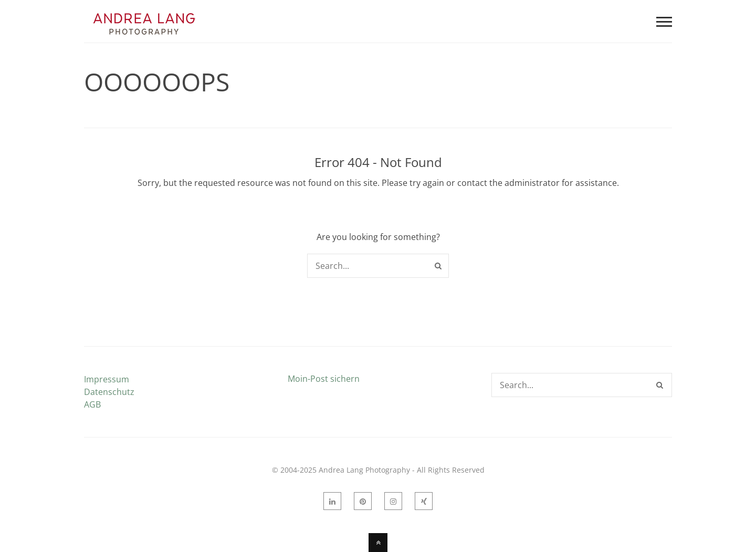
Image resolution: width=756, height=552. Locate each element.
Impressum (107, 379)
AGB (92, 404)
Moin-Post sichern (324, 379)
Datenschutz (109, 392)
